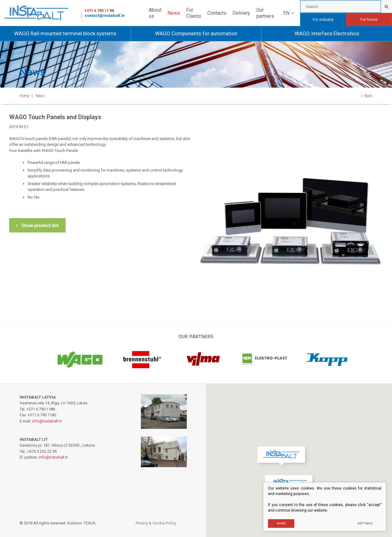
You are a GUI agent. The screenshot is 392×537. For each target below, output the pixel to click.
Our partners (265, 13)
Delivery (241, 13)
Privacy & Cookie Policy (156, 523)
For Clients (194, 13)
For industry (323, 19)
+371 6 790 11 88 (99, 11)
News (174, 13)
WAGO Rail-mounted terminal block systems (65, 33)
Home (24, 96)
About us (155, 13)
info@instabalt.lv (47, 421)
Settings (365, 523)
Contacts (217, 13)
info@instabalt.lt (53, 457)
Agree (281, 523)
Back (367, 96)
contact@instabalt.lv (105, 15)
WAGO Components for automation (196, 33)
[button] (283, 458)
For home (369, 19)
